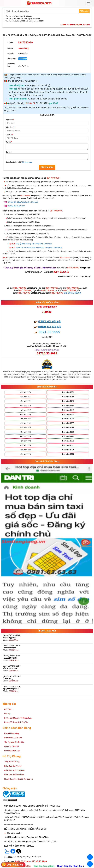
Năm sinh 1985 (68, 423)
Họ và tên (10, 120)
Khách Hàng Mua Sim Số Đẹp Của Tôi (18, 779)
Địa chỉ (9, 142)
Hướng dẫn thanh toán (17, 206)
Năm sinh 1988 (26, 432)
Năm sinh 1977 (68, 406)
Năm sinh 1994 (26, 445)
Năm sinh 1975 (68, 401)
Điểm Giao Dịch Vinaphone (14, 770)
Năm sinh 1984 (26, 423)
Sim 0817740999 (72, 293)
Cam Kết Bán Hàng (11, 733)
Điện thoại (10, 127)
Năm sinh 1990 (26, 436)
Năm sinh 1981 (68, 414)
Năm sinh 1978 (26, 410)
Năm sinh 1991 (68, 436)
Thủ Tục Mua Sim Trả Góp (14, 742)
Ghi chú (9, 152)
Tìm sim (84, 11)
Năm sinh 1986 (26, 428)
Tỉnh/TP (9, 135)
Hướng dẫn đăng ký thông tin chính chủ (23, 202)
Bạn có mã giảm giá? (19, 162)
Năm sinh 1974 (26, 401)
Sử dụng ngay (27, 162)
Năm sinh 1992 (26, 441)
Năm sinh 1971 (68, 392)
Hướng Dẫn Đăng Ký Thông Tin (16, 722)
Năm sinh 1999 (68, 454)
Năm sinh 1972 (26, 397)
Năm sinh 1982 (26, 419)
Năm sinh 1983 (68, 419)
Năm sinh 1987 (68, 428)
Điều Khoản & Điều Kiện (13, 738)
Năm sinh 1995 (68, 445)
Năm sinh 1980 (26, 414)
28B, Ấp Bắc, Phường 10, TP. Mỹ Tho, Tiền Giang (34, 244)
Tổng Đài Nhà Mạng (12, 762)
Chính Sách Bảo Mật (12, 751)
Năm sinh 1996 (26, 450)
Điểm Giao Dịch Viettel (13, 766)
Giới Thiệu (8, 709)
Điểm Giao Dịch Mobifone (14, 775)
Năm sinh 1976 (26, 406)
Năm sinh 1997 (68, 450)
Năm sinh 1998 (26, 454)
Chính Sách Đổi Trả (12, 746)
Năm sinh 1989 (68, 432)
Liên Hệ (7, 714)
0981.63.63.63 (15, 864)
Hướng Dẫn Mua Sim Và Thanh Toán (18, 718)
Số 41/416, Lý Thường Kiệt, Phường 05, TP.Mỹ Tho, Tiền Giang (39, 247)
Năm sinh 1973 (68, 397)
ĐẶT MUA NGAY (47, 167)
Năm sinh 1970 (26, 392)
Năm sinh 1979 (68, 410)
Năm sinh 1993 (68, 441)
